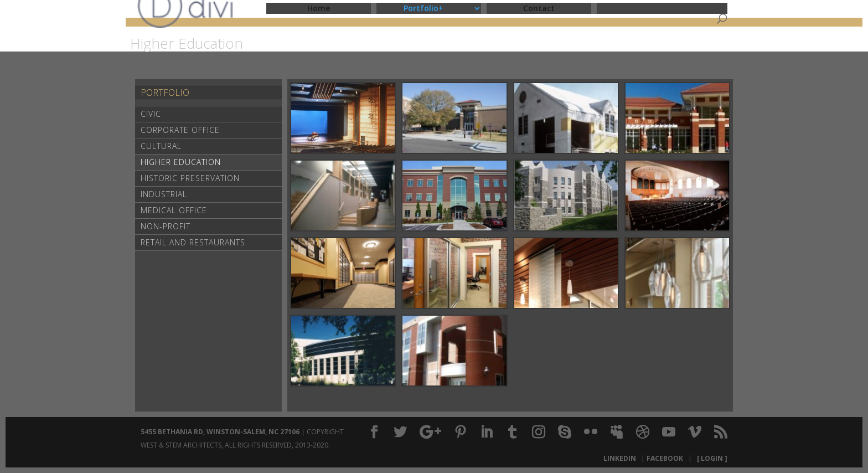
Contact (539, 8)
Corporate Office (180, 130)
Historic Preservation (190, 178)
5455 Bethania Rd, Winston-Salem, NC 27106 (220, 432)
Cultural (161, 146)
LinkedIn (621, 458)
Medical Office (174, 210)
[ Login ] (711, 458)
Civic (151, 114)
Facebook (666, 458)
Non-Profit (166, 226)
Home (319, 8)
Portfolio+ (423, 8)
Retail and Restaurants (193, 242)
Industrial (164, 194)
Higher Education (181, 162)
